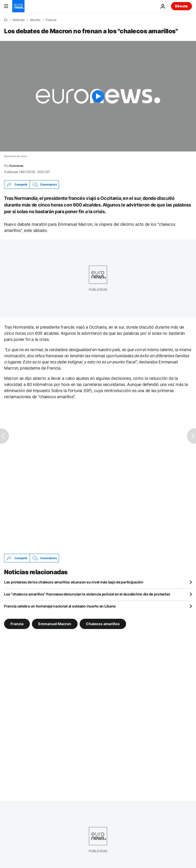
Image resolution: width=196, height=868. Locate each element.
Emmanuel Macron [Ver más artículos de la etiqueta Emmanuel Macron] (55, 624)
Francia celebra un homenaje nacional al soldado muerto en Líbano (60, 606)
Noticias (19, 20)
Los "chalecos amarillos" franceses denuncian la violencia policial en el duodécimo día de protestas (87, 594)
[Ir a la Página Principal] (18, 6)
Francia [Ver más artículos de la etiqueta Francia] (17, 624)
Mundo (35, 20)
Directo (181, 6)
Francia (51, 20)
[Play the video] (98, 96)
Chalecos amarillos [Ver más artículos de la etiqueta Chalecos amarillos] (103, 624)
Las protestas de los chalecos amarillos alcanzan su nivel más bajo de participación (74, 582)
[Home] (6, 20)
